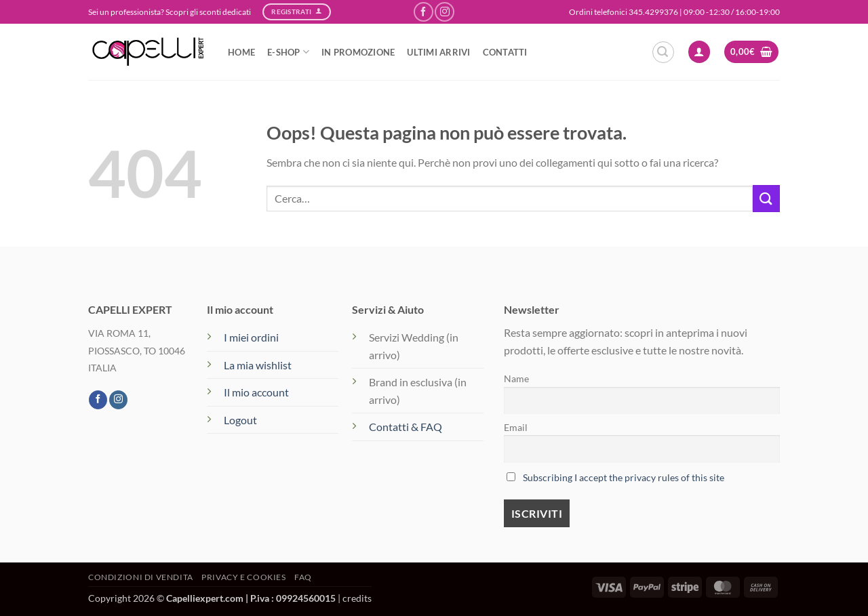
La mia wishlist (258, 365)
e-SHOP (288, 52)
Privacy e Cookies (243, 577)
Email (516, 427)
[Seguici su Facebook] (423, 12)
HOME (241, 52)
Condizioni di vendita (141, 577)
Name (516, 378)
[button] (663, 52)
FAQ (303, 577)
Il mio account (256, 392)
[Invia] (766, 198)
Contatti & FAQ (406, 427)
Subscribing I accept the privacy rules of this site (624, 477)
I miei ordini (251, 337)
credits (357, 598)
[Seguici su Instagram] (445, 12)
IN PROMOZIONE (358, 52)
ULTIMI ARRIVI (438, 52)
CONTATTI (505, 52)
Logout (240, 420)
